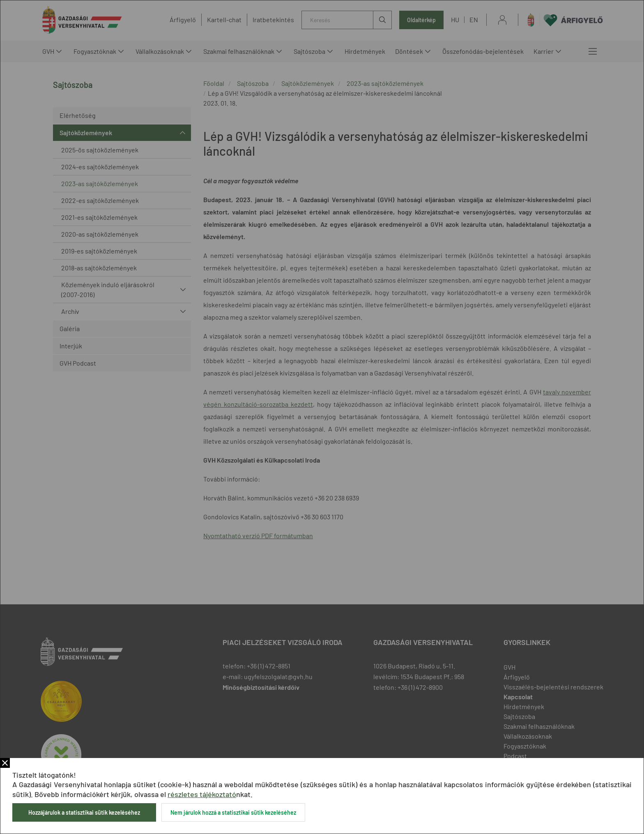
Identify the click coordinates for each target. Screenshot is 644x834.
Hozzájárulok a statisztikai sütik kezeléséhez (84, 812)
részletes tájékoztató (202, 794)
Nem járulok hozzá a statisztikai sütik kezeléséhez (233, 812)
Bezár (5, 763)
